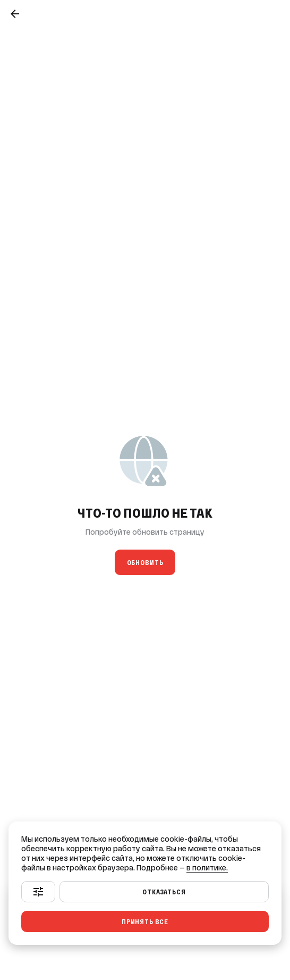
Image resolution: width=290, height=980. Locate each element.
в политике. (207, 868)
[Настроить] (38, 892)
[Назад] (15, 14)
